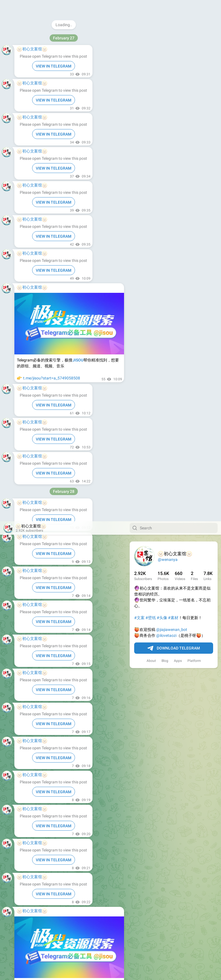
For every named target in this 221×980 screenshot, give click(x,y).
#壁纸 (151, 96)
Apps (178, 140)
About (151, 140)
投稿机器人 (33, 34)
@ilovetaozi (166, 114)
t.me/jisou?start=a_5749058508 (52, 480)
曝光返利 (31, 28)
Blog (165, 140)
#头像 (162, 96)
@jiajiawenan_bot (172, 108)
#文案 (139, 96)
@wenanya (168, 38)
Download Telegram (174, 127)
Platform (194, 140)
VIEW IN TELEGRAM (54, 66)
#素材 (173, 96)
